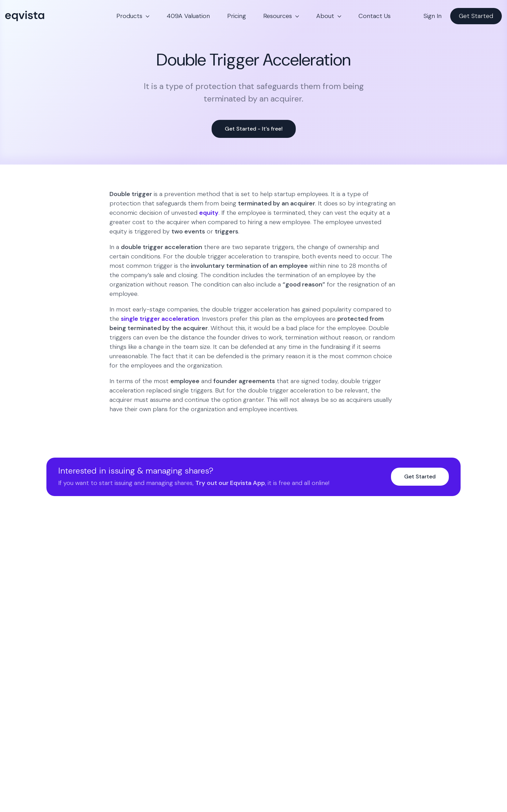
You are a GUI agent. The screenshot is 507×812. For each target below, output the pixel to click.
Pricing (237, 16)
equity (209, 213)
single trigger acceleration (160, 319)
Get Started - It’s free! (254, 129)
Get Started (476, 16)
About (325, 16)
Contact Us (375, 16)
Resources (278, 16)
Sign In (433, 16)
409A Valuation (188, 16)
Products (129, 16)
